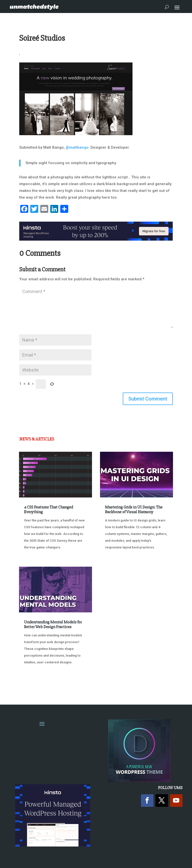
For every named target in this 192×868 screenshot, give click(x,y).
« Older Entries (36, 681)
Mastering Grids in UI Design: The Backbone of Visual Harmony (134, 510)
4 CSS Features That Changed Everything (48, 510)
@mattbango (77, 147)
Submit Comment (148, 399)
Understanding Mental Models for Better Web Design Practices (53, 625)
